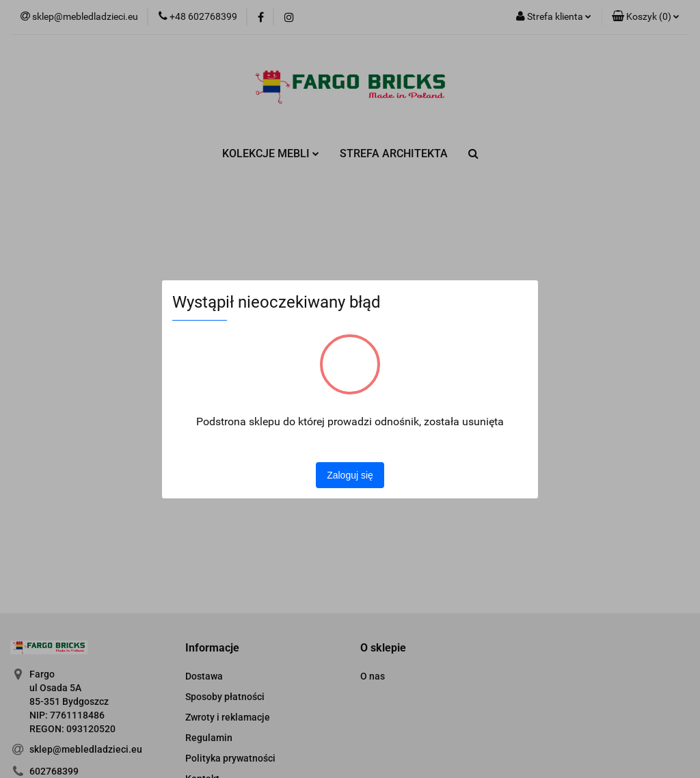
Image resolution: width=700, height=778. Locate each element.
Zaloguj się (350, 475)
